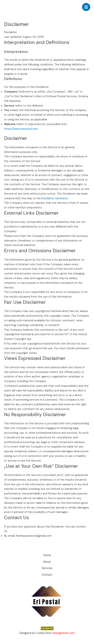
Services (47, 568)
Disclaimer (47, 628)
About (47, 562)
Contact (47, 575)
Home (47, 555)
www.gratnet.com (63, 633)
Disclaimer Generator (55, 198)
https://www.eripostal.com (21, 129)
